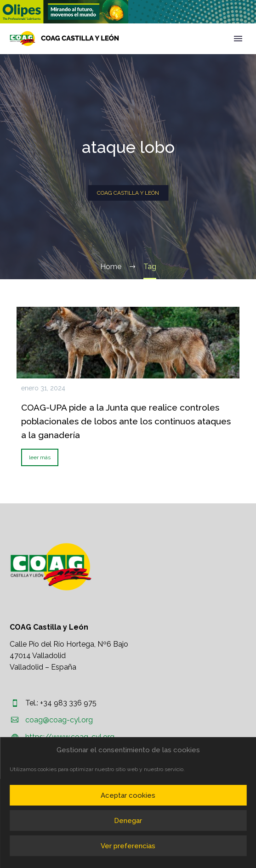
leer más (40, 457)
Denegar (128, 821)
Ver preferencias (128, 846)
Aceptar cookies (128, 795)
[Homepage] (64, 39)
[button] (64, 12)
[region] (64, 12)
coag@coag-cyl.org (59, 720)
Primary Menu (238, 39)
